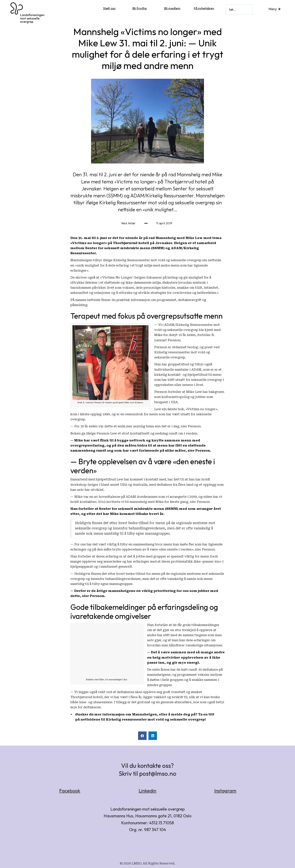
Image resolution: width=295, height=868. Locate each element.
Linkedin (147, 791)
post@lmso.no (158, 773)
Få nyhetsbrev (204, 8)
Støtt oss (109, 8)
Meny (273, 9)
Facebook (70, 791)
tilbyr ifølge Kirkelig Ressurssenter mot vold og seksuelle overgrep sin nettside (157, 260)
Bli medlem (172, 8)
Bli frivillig (140, 8)
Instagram (225, 791)
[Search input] (239, 9)
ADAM (196, 369)
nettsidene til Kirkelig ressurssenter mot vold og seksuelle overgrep (143, 719)
